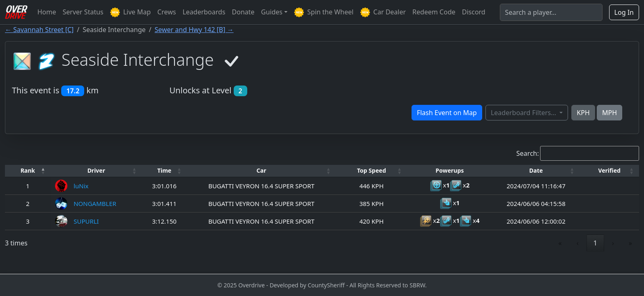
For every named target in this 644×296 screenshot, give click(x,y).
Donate (243, 12)
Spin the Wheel (324, 13)
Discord (474, 12)
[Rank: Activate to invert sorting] (28, 171)
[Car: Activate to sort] (261, 171)
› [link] (613, 243)
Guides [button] (272, 12)
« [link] (560, 243)
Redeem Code (434, 12)
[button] (28, 171)
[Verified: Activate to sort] (609, 171)
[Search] (551, 12)
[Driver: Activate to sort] (96, 171)
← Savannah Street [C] (39, 30)
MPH (609, 113)
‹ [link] (578, 243)
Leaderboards (204, 12)
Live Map (130, 13)
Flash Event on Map (447, 113)
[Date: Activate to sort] (536, 171)
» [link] (630, 243)
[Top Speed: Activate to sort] (371, 171)
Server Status (83, 12)
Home (47, 12)
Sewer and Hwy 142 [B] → (194, 30)
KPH (583, 113)
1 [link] (595, 243)
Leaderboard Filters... (524, 113)
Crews (167, 12)
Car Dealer (383, 13)
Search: (528, 153)
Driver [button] (96, 170)
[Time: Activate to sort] (164, 171)
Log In (624, 12)
